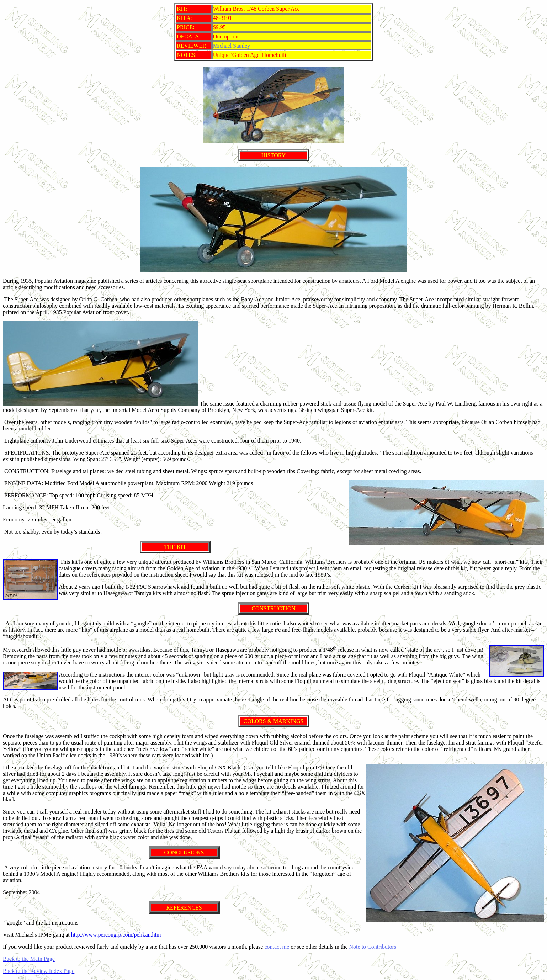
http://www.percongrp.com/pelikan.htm (116, 935)
